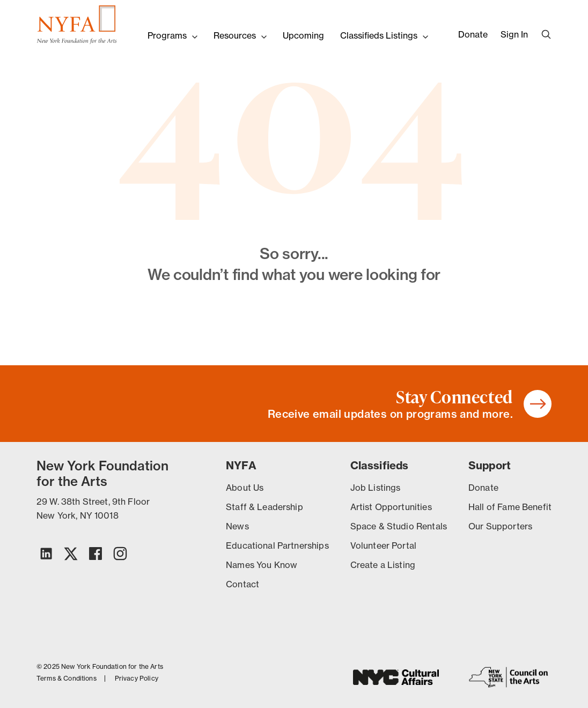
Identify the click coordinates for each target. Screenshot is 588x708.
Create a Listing (383, 565)
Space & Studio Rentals (399, 526)
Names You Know (262, 565)
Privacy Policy (137, 678)
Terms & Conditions (67, 678)
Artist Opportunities (391, 507)
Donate (473, 34)
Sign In (514, 34)
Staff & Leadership (264, 507)
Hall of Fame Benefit (510, 507)
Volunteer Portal (383, 545)
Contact (242, 584)
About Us (245, 488)
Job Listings (376, 488)
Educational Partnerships (277, 545)
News (237, 526)
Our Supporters (500, 526)
